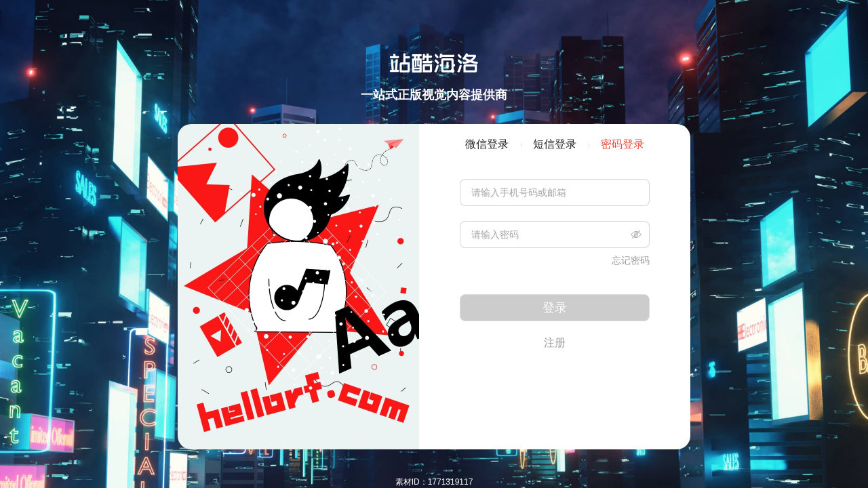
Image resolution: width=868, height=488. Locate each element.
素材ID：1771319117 (434, 482)
